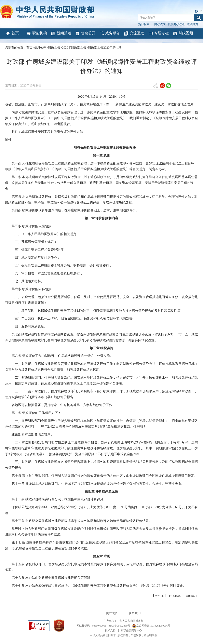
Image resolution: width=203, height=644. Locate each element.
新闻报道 (61, 33)
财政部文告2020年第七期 (105, 48)
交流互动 (134, 33)
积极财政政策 (176, 24)
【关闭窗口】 (191, 596)
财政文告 (54, 48)
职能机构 (37, 33)
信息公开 (85, 33)
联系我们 (135, 613)
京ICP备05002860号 (119, 626)
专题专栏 (158, 33)
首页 (12, 33)
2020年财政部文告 (74, 48)
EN (201, 11)
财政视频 (183, 33)
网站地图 (112, 613)
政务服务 (110, 33)
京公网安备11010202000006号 (151, 626)
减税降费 (192, 24)
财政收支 (160, 24)
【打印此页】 (175, 596)
